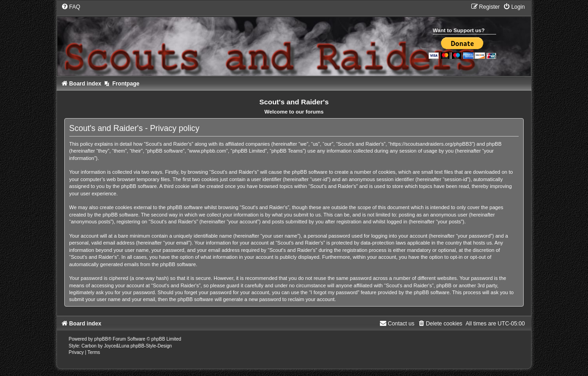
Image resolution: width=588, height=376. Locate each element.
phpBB (101, 339)
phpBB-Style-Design (151, 346)
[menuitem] (71, 7)
